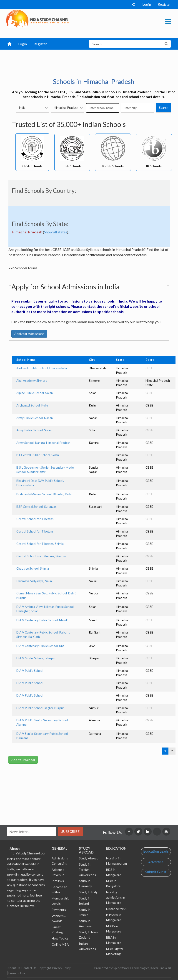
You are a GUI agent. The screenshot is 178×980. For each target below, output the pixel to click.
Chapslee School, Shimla (33, 568)
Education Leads (156, 851)
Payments (59, 910)
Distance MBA (116, 909)
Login (147, 4)
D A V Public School (30, 671)
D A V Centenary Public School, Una (40, 646)
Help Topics (60, 938)
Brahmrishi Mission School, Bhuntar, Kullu (44, 494)
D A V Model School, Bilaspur (36, 658)
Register (164, 4)
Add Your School (23, 760)
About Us (14, 968)
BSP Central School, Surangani (37, 507)
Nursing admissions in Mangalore (116, 897)
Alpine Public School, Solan (35, 393)
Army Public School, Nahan (35, 418)
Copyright (44, 968)
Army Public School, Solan (34, 430)
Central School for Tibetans (35, 519)
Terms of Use (16, 973)
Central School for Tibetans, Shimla (40, 544)
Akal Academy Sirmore (32, 381)
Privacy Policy (61, 968)
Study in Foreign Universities (87, 870)
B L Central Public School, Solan (38, 455)
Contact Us (29, 968)
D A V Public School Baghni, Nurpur (40, 708)
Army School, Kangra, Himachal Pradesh (43, 443)
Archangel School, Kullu (32, 405)
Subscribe (70, 831)
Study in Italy (88, 892)
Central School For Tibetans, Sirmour (41, 556)
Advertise (156, 862)
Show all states (56, 232)
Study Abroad (89, 858)
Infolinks (58, 881)
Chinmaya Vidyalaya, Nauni (34, 581)
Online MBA (60, 944)
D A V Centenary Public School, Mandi (42, 620)
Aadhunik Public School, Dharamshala (42, 368)
